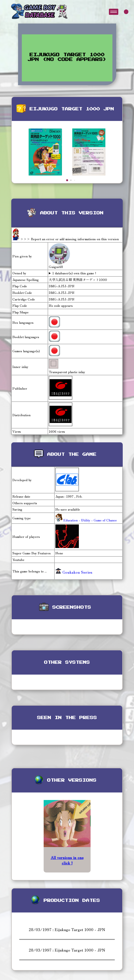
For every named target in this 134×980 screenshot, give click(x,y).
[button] (67, 180)
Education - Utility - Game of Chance (90, 520)
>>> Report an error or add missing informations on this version (69, 239)
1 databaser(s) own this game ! (74, 273)
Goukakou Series (74, 572)
